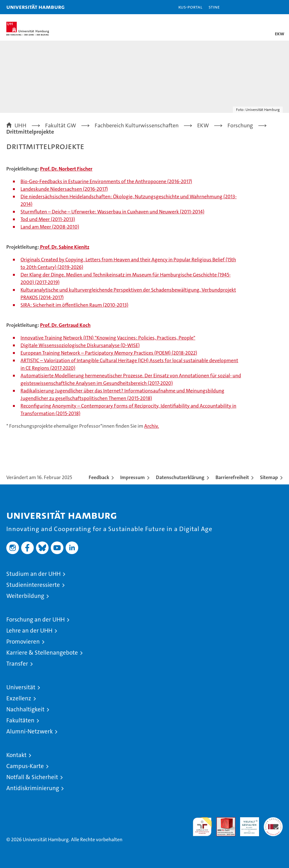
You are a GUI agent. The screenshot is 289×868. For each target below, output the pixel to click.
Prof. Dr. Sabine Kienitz (64, 247)
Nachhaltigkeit (25, 709)
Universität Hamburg (35, 7)
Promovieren (23, 642)
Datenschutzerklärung (180, 477)
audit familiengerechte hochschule (202, 827)
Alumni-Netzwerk (29, 731)
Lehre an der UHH (29, 631)
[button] (264, 7)
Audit (222, 821)
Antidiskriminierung (33, 788)
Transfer (17, 664)
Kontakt (16, 755)
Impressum (133, 477)
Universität (21, 687)
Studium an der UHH (33, 574)
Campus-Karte (25, 766)
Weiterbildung (25, 596)
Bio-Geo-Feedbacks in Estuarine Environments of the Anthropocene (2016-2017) (106, 181)
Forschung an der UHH (35, 619)
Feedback (99, 477)
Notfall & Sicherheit (32, 777)
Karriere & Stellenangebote (42, 653)
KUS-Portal (190, 7)
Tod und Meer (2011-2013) (48, 219)
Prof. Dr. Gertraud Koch (65, 325)
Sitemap (269, 477)
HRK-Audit (246, 824)
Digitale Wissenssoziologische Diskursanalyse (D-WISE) (80, 345)
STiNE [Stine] (214, 7)
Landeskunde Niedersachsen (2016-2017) (64, 189)
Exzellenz (19, 698)
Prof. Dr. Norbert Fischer (66, 169)
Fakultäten (20, 720)
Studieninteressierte (33, 585)
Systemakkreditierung (273, 821)
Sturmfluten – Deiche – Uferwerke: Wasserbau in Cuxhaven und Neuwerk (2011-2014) (112, 212)
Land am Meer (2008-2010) (50, 227)
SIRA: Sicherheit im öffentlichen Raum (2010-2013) (74, 305)
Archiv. (152, 426)
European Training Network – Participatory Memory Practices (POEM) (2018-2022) (109, 353)
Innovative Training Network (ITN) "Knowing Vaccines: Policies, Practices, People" (108, 338)
